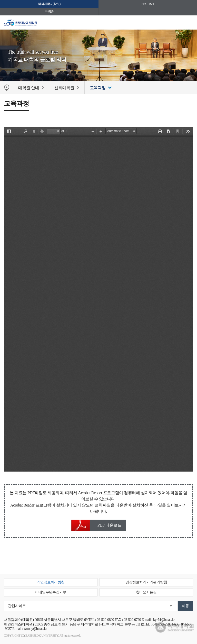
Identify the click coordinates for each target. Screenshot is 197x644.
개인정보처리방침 (51, 582)
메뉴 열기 (189, 24)
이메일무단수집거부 (51, 592)
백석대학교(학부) (49, 4)
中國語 (49, 12)
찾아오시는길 (146, 592)
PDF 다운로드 (110, 525)
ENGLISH (148, 4)
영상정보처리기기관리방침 (146, 582)
